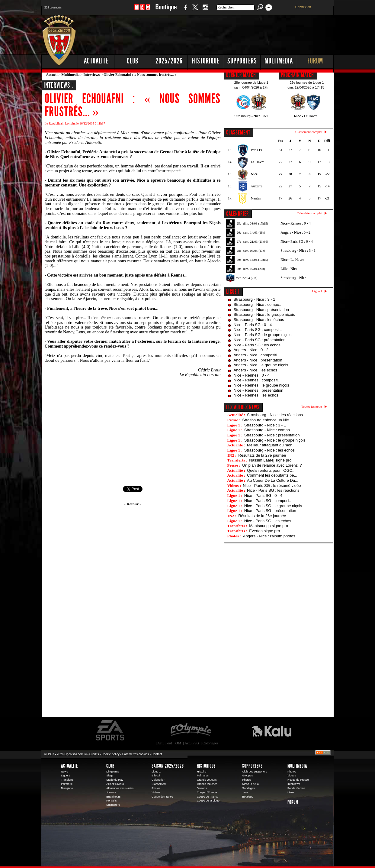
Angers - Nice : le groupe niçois (261, 365)
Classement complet (309, 132)
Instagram (205, 10)
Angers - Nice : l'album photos (269, 536)
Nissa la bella (250, 784)
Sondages (248, 788)
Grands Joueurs (207, 780)
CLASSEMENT (238, 132)
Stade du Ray (115, 780)
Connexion (303, 7)
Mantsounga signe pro (269, 526)
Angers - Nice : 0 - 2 (251, 350)
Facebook (185, 10)
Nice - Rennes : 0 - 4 (252, 375)
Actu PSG (192, 743)
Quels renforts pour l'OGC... (271, 470)
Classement (159, 784)
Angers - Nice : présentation (258, 360)
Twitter (195, 10)
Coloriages (210, 743)
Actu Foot (165, 743)
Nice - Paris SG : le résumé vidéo (272, 486)
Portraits (111, 801)
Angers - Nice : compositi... (257, 355)
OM (178, 743)
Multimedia (279, 61)
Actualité (96, 61)
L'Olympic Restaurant (191, 730)
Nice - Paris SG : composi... (258, 330)
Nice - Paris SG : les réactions (273, 490)
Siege (110, 776)
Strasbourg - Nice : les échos (259, 320)
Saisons (202, 788)
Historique (206, 61)
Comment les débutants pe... (272, 475)
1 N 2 (142, 10)
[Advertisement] (224, 33)
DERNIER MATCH (241, 75)
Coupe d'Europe (207, 792)
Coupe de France (162, 797)
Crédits (94, 754)
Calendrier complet (309, 213)
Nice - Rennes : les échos (256, 395)
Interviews (91, 75)
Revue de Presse (298, 780)
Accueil (52, 75)
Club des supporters (255, 772)
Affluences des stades (120, 788)
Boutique (166, 10)
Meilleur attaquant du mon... (271, 445)
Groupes (247, 776)
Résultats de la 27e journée (262, 455)
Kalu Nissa (272, 730)
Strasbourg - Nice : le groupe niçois (264, 314)
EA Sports (111, 730)
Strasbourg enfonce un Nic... (267, 420)
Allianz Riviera (115, 784)
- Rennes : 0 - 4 (295, 223)
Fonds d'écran (296, 788)
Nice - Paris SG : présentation (260, 340)
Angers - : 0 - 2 (295, 232)
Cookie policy (110, 754)
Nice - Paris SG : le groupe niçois (263, 335)
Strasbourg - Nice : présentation (261, 310)
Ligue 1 (233, 292)
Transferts (67, 780)
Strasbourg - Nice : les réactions (275, 415)
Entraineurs (113, 797)
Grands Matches (207, 784)
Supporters (242, 61)
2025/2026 (169, 61)
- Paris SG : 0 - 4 (296, 241)
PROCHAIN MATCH (297, 75)
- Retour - (132, 504)
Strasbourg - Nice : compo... (258, 304)
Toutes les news (312, 406)
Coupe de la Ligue (208, 801)
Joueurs (111, 792)
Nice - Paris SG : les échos (257, 345)
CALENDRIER (237, 214)
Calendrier (158, 780)
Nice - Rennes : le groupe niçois (261, 385)
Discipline (67, 788)
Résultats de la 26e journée (262, 516)
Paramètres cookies (136, 754)
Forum (315, 61)
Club (133, 61)
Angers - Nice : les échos (256, 370)
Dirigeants (113, 772)
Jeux (245, 792)
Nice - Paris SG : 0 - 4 (253, 325)
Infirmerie (67, 784)
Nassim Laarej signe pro (270, 460)
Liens (291, 792)
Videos (156, 792)
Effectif (156, 776)
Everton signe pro (264, 531)
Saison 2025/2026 (168, 766)
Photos (156, 788)
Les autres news (243, 407)
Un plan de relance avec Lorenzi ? (272, 465)
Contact (157, 754)
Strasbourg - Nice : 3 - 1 (255, 299)
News (64, 772)
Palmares (203, 776)
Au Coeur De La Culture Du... (273, 480)
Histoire (202, 772)
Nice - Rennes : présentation (259, 390)
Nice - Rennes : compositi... (258, 380)
